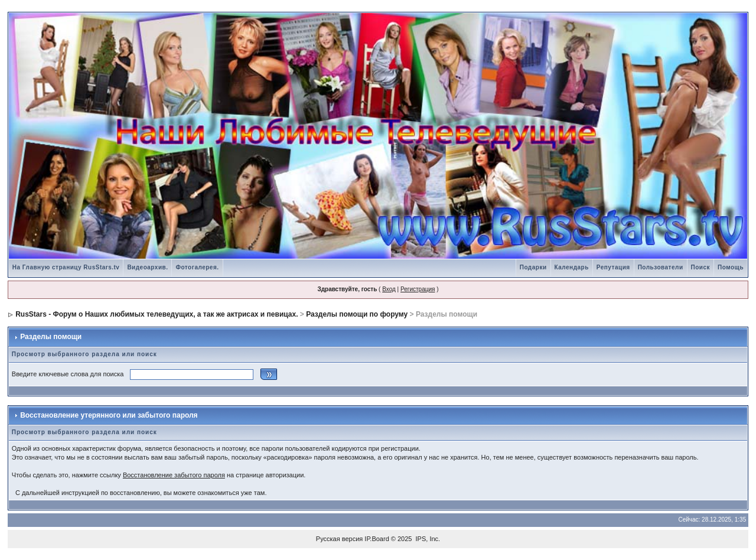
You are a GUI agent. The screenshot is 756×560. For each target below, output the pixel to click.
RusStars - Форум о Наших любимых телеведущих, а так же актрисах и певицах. (157, 314)
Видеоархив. (147, 267)
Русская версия (339, 539)
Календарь (572, 267)
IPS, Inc (427, 539)
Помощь (731, 267)
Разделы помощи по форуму (357, 314)
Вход (389, 289)
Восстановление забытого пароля (174, 475)
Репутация (613, 267)
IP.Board (377, 539)
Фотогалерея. (197, 267)
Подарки (533, 267)
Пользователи (661, 267)
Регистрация (418, 289)
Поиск (701, 267)
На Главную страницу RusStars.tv (66, 267)
